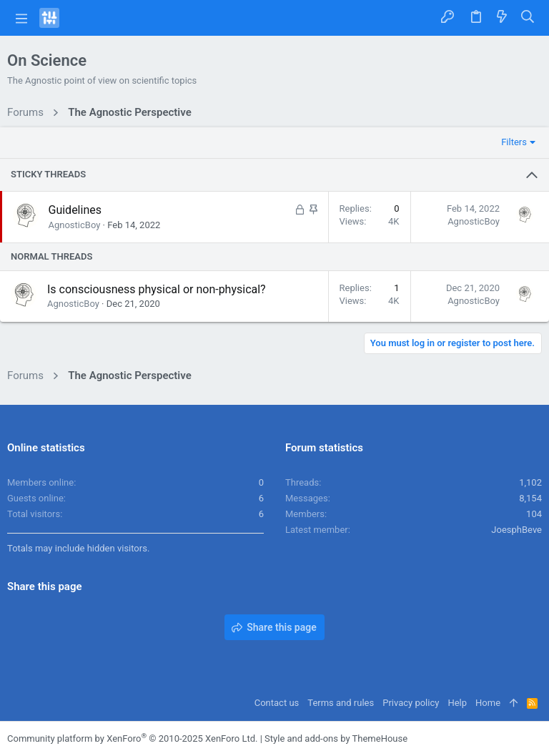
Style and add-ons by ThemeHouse (336, 738)
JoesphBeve (516, 530)
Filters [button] (514, 142)
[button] (21, 18)
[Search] (528, 18)
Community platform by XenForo (132, 738)
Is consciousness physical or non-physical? (157, 289)
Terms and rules (341, 703)
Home (488, 703)
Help (457, 703)
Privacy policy (411, 703)
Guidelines (75, 210)
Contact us (277, 703)
